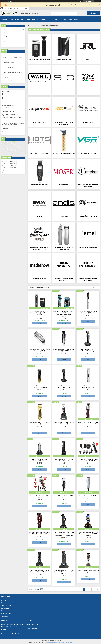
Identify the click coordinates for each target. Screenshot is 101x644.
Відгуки (6, 36)
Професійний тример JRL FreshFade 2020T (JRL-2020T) (64, 350)
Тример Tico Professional (40, 185)
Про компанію (56, 19)
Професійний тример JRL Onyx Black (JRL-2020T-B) (88, 350)
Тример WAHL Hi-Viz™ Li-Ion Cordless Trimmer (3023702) (40, 460)
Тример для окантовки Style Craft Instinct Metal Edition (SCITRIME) (40, 571)
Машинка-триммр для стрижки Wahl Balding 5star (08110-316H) (40, 533)
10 (94, 589)
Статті (6, 42)
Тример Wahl (39, 91)
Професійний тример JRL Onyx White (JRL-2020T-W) (88, 387)
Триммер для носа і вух (64, 60)
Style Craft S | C (64, 91)
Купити (40, 323)
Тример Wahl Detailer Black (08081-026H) (64, 496)
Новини (6, 39)
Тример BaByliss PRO (40, 122)
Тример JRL (88, 60)
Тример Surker (88, 122)
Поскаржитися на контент (51, 642)
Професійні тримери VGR (88, 154)
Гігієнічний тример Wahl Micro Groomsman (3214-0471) (88, 312)
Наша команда (9, 45)
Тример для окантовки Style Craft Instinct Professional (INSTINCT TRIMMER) (88, 534)
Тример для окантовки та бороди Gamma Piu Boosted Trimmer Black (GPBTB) (64, 572)
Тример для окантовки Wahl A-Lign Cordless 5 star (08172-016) (88, 423)
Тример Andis (64, 216)
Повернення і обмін (7, 613)
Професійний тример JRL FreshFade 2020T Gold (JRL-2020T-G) (40, 387)
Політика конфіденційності (65, 642)
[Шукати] (76, 13)
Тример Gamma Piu (88, 91)
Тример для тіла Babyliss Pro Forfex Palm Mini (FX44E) (40, 350)
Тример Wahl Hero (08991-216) (88, 496)
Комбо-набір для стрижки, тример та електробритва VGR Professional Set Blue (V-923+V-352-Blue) (64, 313)
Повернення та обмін (71, 19)
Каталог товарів (16, 19)
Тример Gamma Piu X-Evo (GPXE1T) (88, 570)
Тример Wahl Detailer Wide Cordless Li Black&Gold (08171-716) (40, 423)
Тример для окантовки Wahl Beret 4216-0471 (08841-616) (88, 460)
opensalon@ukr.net (9, 105)
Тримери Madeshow (40, 279)
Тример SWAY (40, 216)
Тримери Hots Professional (40, 154)
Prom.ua (59, 641)
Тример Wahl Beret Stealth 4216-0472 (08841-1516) (64, 460)
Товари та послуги (36, 25)
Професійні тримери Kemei (88, 247)
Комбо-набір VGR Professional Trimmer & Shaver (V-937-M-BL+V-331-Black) (40, 313)
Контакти (44, 19)
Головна (5, 19)
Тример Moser (64, 185)
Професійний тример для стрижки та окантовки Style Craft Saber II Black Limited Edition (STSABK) (64, 534)
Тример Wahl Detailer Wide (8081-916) (39, 496)
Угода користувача (6, 606)
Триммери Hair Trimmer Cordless (64, 154)
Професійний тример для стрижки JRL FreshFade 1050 (64, 387)
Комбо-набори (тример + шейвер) (39, 60)
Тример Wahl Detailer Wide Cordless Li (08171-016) (64, 423)
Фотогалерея (5, 616)
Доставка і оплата (32, 19)
